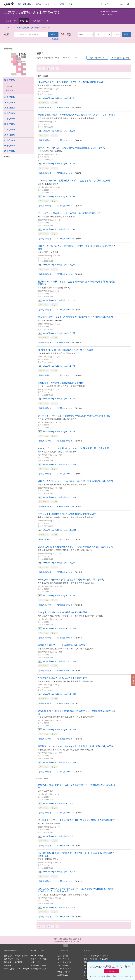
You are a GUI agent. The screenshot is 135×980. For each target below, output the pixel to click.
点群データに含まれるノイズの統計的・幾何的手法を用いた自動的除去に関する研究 (77, 247)
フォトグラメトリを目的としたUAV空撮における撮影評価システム (70, 213)
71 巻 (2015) (9, 129)
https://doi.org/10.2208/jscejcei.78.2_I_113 (59, 497)
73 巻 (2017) (9, 119)
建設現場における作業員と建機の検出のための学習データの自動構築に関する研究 (77, 712)
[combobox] (86, 34)
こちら (131, 976)
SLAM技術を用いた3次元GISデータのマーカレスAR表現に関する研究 (71, 82)
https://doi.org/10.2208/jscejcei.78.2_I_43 (59, 229)
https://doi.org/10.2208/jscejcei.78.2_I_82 (59, 399)
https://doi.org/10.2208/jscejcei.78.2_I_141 (59, 595)
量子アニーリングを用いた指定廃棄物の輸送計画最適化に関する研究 (71, 148)
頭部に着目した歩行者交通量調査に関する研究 (60, 383)
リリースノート (64, 959)
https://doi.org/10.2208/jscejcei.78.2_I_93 (59, 431)
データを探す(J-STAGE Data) (17, 969)
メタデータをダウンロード (98, 58)
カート (115, 4)
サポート (73, 4)
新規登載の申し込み (39, 969)
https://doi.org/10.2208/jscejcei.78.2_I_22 (59, 164)
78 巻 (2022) (9, 80)
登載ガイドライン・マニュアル (96, 959)
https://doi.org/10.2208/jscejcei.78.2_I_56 (59, 300)
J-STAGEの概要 (37, 956)
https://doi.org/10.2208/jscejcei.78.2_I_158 (59, 661)
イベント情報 (63, 965)
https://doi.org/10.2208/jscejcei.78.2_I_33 (59, 196)
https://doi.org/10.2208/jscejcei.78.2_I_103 (59, 464)
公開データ (35, 962)
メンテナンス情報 (64, 962)
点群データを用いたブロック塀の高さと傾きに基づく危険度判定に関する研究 (76, 481)
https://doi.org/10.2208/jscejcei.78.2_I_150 (59, 628)
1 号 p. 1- (9, 90)
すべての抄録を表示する (120, 58)
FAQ (86, 969)
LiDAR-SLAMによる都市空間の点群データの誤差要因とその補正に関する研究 (75, 547)
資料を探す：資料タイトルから (16, 956)
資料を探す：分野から (13, 959)
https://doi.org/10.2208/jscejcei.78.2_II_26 (59, 907)
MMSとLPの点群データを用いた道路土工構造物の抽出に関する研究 (71, 579)
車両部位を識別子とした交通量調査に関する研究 (62, 645)
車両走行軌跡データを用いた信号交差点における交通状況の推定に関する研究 (76, 317)
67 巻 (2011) (9, 151)
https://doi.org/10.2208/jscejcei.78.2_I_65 (59, 333)
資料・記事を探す (25, 4)
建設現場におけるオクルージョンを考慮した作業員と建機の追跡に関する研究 (76, 746)
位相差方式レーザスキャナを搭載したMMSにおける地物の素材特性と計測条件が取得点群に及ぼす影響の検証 (76, 890)
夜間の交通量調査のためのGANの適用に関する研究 (63, 678)
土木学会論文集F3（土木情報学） (29, 28)
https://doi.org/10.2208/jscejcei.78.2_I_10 (59, 131)
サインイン (105, 4)
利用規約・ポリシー (39, 965)
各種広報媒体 (63, 975)
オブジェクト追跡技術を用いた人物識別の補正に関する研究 (67, 514)
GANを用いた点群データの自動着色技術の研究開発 (63, 612)
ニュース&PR (60, 4)
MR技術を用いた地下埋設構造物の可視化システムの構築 (65, 350)
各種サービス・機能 (39, 959)
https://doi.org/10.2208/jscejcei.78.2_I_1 (58, 98)
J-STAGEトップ (10, 28)
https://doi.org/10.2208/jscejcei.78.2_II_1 (59, 803)
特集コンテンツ (64, 972)
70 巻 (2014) (9, 135)
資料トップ (11, 21)
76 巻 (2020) (9, 102)
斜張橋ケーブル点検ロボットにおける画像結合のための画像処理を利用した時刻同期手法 (77, 283)
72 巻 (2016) (9, 124)
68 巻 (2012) (9, 146)
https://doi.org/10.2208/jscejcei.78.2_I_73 (59, 366)
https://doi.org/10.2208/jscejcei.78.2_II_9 (59, 836)
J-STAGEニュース (64, 969)
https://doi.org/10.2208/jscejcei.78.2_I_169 (59, 694)
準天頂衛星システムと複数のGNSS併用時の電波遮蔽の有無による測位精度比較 (76, 820)
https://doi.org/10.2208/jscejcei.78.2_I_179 (59, 729)
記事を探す (9, 965)
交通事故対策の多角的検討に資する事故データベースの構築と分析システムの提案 (77, 786)
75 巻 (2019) (9, 108)
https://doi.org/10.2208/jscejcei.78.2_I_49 (59, 265)
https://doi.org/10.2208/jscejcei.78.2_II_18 (59, 872)
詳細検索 (55, 39)
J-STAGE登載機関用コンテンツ (96, 956)
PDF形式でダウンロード (66, 107)
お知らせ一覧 (63, 956)
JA (122, 4)
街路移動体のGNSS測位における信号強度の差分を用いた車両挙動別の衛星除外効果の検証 (76, 854)
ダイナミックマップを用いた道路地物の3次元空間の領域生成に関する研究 (74, 416)
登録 (112, 971)
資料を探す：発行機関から (15, 962)
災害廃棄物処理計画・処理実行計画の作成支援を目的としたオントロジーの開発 (77, 115)
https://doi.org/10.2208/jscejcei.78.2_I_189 (59, 762)
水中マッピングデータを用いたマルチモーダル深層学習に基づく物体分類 (73, 448)
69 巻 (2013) (9, 140)
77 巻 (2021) (9, 97)
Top (66, 946)
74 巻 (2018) (9, 113)
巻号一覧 (24, 21)
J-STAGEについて (44, 4)
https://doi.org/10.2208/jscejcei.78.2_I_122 (59, 530)
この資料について (40, 21)
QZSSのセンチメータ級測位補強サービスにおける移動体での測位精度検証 (74, 180)
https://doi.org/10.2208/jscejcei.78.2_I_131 (59, 563)
